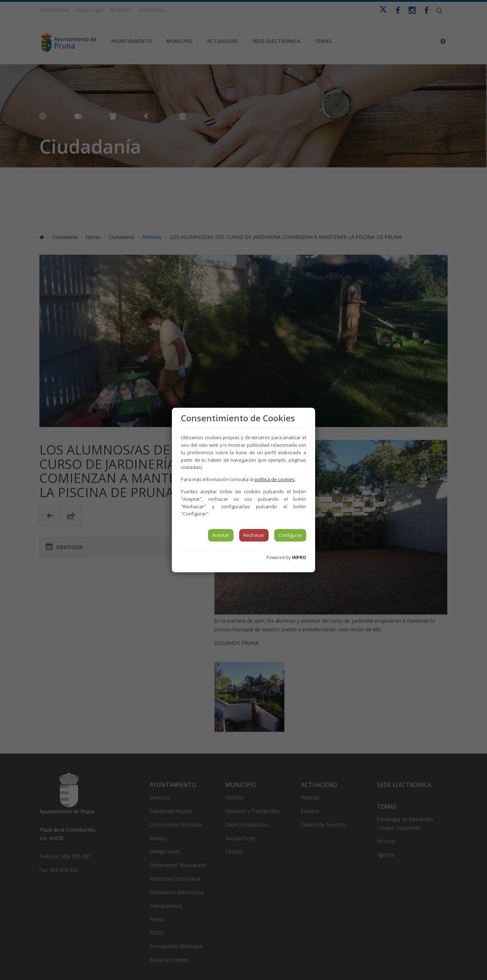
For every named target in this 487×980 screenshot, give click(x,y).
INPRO (299, 557)
